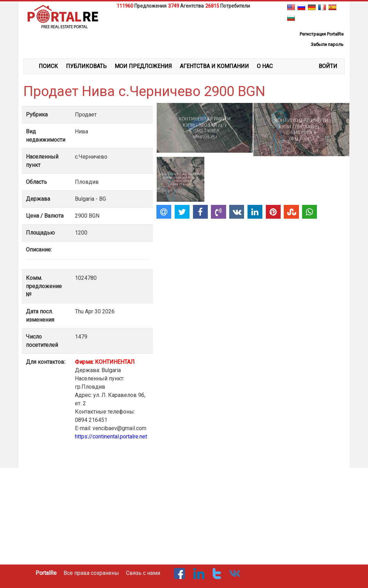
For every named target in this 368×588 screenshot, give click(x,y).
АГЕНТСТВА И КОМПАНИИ (214, 66)
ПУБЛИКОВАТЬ (86, 66)
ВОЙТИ (328, 66)
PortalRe (46, 573)
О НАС (265, 66)
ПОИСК (48, 66)
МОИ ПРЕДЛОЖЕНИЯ (143, 66)
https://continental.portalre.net (111, 437)
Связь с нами (143, 573)
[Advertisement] (184, 27)
